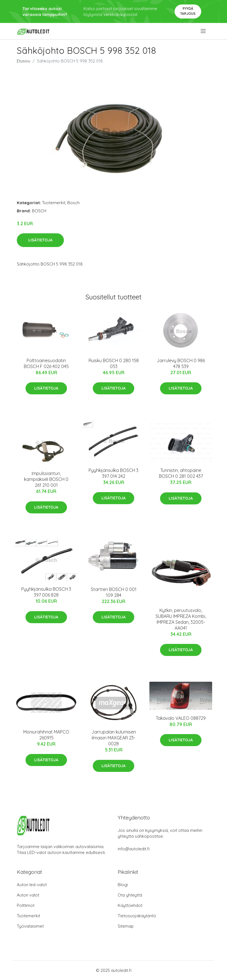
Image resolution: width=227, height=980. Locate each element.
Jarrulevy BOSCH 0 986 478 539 (181, 363)
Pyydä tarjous (188, 11)
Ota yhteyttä (130, 895)
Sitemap (126, 926)
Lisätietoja (40, 240)
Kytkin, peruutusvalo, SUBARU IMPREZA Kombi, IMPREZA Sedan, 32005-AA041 (181, 619)
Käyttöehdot (130, 905)
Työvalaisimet (30, 926)
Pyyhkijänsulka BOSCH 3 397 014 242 (113, 473)
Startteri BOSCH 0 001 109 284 (114, 592)
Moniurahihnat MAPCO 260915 (46, 735)
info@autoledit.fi (134, 849)
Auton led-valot (32, 885)
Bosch (73, 203)
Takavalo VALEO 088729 (181, 718)
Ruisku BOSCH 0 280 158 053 (114, 363)
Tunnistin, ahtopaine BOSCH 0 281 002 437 (181, 473)
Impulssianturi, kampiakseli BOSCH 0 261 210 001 (46, 479)
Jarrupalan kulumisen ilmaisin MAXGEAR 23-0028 (114, 738)
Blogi (123, 885)
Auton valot (28, 895)
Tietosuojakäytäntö (137, 916)
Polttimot (26, 905)
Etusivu (24, 61)
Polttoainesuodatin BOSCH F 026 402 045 (46, 363)
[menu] (204, 31)
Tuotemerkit (54, 203)
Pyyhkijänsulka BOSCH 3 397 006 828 (46, 592)
